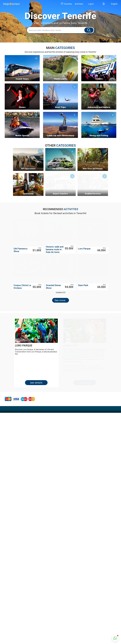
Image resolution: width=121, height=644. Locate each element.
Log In (91, 4)
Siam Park (83, 292)
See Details (36, 390)
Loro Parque (84, 256)
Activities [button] (79, 4)
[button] (104, 4)
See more (60, 307)
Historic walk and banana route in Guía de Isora (55, 256)
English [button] (114, 4)
